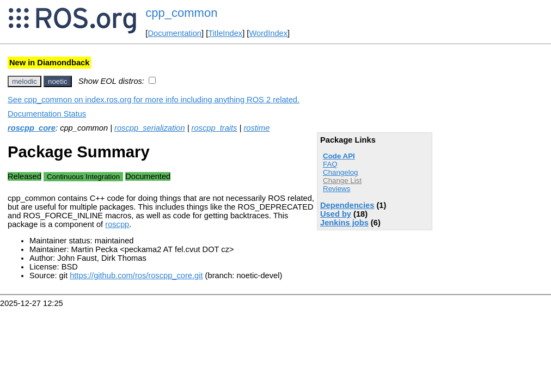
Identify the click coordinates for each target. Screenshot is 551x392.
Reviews (336, 189)
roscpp (117, 224)
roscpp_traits (215, 128)
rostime (256, 128)
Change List (342, 180)
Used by (336, 214)
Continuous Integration (83, 177)
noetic (58, 81)
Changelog (340, 172)
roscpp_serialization (150, 128)
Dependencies (347, 205)
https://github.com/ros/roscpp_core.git (136, 275)
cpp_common (181, 13)
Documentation (175, 33)
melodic (25, 81)
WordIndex (268, 33)
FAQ (330, 164)
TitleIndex (225, 33)
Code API (339, 156)
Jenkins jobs (344, 223)
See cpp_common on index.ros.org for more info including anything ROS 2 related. (154, 100)
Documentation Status (47, 114)
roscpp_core (32, 128)
